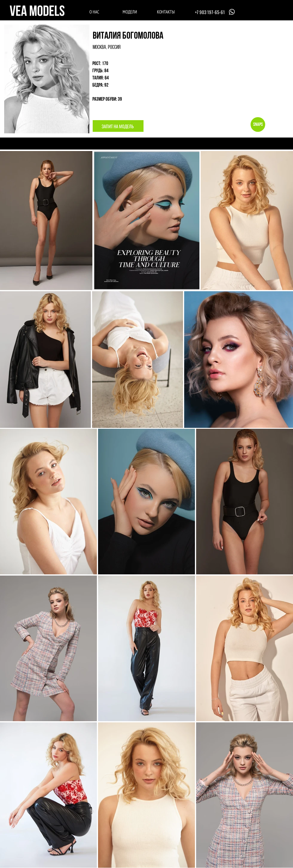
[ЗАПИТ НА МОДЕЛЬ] (118, 126)
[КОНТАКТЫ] (166, 12)
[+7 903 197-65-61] (216, 12)
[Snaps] (258, 124)
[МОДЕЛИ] (130, 12)
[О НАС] (94, 12)
